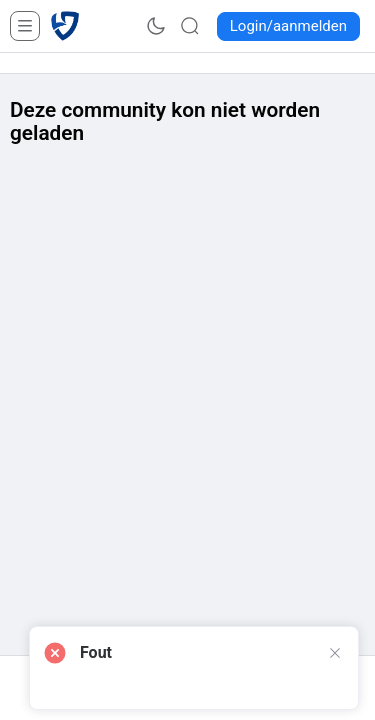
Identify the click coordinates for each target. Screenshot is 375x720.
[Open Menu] (25, 26)
